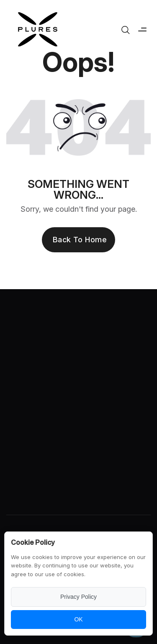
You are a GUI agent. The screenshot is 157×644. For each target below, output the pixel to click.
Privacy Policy (78, 597)
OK (78, 619)
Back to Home (80, 240)
